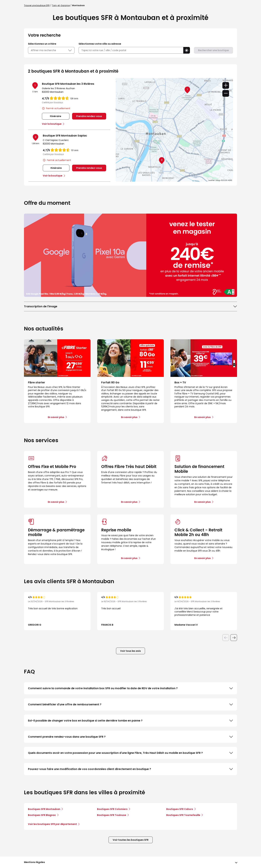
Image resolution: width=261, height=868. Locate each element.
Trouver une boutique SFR (37, 5)
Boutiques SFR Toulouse (112, 815)
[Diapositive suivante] (234, 638)
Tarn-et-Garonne (61, 5)
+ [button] (226, 85)
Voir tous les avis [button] (130, 651)
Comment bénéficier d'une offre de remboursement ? (130, 705)
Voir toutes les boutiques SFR (131, 840)
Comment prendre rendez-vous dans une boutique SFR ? (130, 737)
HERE (230, 180)
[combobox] (131, 50)
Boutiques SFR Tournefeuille (183, 815)
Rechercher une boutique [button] (213, 50)
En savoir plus (56, 502)
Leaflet (211, 180)
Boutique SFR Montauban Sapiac (65, 136)
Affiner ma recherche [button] (51, 50)
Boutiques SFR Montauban (44, 809)
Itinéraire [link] (56, 116)
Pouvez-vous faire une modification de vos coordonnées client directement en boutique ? (130, 769)
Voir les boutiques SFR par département (54, 824)
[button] (187, 50)
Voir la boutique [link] (52, 124)
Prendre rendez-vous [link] (89, 116)
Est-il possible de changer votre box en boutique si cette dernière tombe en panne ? (130, 721)
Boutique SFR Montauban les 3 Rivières (68, 84)
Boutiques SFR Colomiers (112, 809)
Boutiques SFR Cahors (180, 809)
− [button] (226, 93)
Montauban (78, 5)
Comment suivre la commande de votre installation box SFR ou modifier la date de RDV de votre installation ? (130, 688)
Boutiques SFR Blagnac (42, 815)
